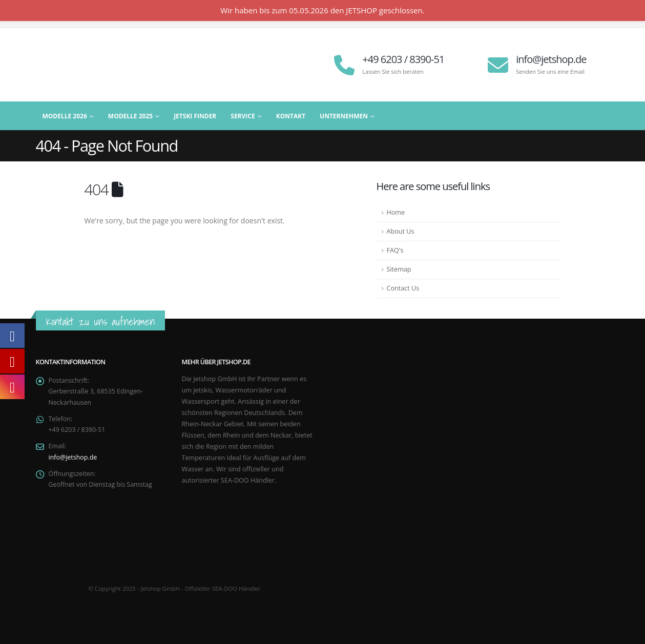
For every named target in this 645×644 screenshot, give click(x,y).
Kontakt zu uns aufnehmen (101, 321)
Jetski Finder (195, 116)
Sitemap (399, 269)
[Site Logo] (100, 65)
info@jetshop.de (73, 458)
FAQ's (395, 250)
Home (396, 212)
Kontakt (291, 116)
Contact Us (403, 288)
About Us (401, 231)
